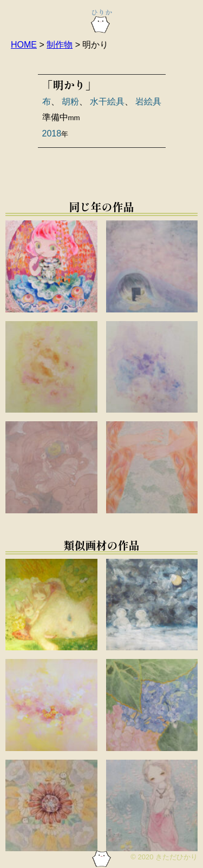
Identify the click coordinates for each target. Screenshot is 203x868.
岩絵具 (148, 102)
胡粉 (70, 102)
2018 (52, 133)
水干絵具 (107, 102)
